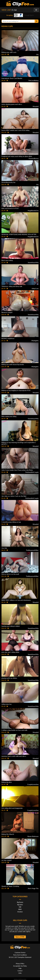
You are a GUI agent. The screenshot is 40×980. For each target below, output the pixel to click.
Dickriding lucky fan (8, 182)
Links (20, 973)
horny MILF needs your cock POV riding (15, 130)
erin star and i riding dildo (10, 652)
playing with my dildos (9, 678)
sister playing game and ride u (12, 104)
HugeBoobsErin (33, 210)
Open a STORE (20, 937)
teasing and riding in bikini (11, 626)
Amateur (20, 912)
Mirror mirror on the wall (10, 574)
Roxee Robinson (33, 836)
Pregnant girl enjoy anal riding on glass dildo (17, 156)
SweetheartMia (33, 262)
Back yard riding (7, 260)
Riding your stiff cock (9, 52)
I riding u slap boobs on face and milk (14, 730)
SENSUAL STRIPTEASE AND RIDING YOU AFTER (19, 234)
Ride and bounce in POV (10, 208)
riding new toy (7, 704)
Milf (20, 907)
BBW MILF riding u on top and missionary (16, 600)
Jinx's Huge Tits (33, 888)
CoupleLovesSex (33, 784)
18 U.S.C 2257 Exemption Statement (20, 957)
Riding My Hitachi (8, 834)
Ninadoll (36, 106)
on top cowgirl (7, 860)
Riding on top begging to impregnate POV (16, 390)
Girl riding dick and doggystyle (12, 808)
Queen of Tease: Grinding (10, 886)
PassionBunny (34, 158)
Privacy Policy (20, 964)
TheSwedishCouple (32, 472)
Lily (37, 54)
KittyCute (35, 288)
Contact (20, 971)
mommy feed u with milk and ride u (14, 756)
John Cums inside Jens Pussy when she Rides (17, 470)
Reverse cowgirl (7, 312)
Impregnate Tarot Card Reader (12, 78)
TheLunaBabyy (33, 80)
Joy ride (4, 548)
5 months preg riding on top (11, 522)
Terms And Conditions (20, 955)
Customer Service (20, 953)
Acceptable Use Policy (20, 966)
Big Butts (20, 905)
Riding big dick (7, 782)
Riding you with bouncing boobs (13, 364)
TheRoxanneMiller (32, 550)
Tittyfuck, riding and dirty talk (12, 286)
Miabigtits (35, 341)
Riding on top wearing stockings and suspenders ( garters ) (19, 443)
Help (20, 968)
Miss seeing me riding (9, 416)
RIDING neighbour (8, 338)
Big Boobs (20, 902)
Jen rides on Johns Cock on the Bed (14, 496)
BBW (20, 909)
